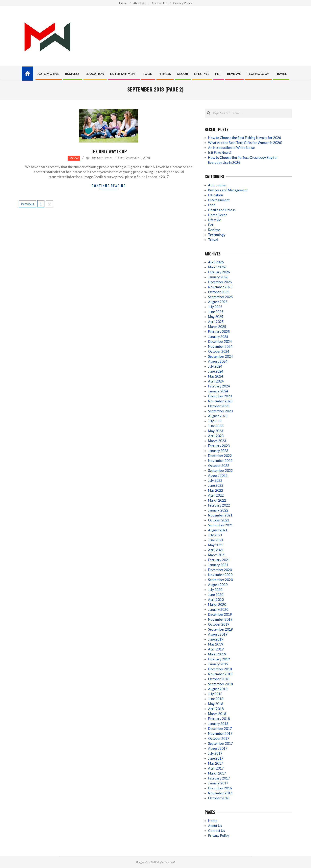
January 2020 (218, 609)
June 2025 (216, 312)
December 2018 (220, 669)
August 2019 (218, 634)
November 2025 (220, 287)
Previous (27, 204)
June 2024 (216, 371)
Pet (211, 225)
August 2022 (218, 475)
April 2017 (216, 768)
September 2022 (220, 471)
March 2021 (217, 555)
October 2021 (219, 520)
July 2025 (215, 307)
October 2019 (219, 624)
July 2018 (215, 694)
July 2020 (215, 590)
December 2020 (220, 570)
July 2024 (215, 366)
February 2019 (219, 659)
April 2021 (216, 550)
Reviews (74, 158)
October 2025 (219, 292)
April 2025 (216, 322)
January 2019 (218, 664)
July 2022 (215, 480)
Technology (217, 235)
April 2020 (216, 600)
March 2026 (217, 267)
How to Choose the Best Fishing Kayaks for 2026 (245, 138)
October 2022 (219, 466)
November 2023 (220, 401)
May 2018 (216, 704)
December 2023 (220, 396)
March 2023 (217, 441)
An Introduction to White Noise (231, 148)
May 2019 (216, 644)
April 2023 (216, 436)
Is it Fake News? (220, 153)
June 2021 (216, 540)
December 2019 (220, 614)
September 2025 (220, 297)
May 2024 (216, 376)
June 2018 (216, 699)
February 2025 (219, 332)
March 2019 (217, 654)
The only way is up (109, 151)
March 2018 (217, 714)
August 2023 (218, 416)
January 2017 (218, 783)
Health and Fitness (222, 210)
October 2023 (219, 406)
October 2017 (219, 738)
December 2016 (220, 788)
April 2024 (216, 381)
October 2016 (219, 798)
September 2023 (220, 411)
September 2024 (220, 356)
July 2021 (215, 535)
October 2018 (219, 679)
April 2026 (216, 262)
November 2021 (220, 515)
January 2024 (218, 391)
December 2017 (220, 729)
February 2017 (219, 778)
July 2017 (215, 753)
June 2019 (216, 639)
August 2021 (218, 530)
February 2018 (219, 719)
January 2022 (218, 510)
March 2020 (217, 605)
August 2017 (218, 748)
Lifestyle (215, 220)
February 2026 (219, 272)
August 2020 (218, 585)
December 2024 (220, 342)
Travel (213, 240)
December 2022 (220, 456)
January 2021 (218, 565)
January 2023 (218, 451)
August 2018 (218, 689)
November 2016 (220, 793)
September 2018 (220, 684)
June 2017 (216, 758)
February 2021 (219, 560)
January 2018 (218, 724)
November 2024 (220, 346)
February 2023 (219, 446)
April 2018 (216, 709)
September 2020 (220, 580)
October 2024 (219, 351)
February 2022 (219, 505)
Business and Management (228, 190)
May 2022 (216, 490)
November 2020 (220, 575)
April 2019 (216, 649)
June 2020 (216, 595)
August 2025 (218, 302)
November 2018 (220, 674)
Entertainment (219, 200)
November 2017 (220, 734)
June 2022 (216, 485)
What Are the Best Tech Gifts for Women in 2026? (245, 143)
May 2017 (216, 763)
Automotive (217, 185)
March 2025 (217, 327)
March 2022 (217, 500)
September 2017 (220, 743)
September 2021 (220, 525)
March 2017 (217, 773)
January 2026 (218, 277)
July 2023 (215, 421)
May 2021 (216, 545)
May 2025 (216, 317)
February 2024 (219, 386)
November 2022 (220, 461)
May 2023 (216, 431)
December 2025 (220, 282)
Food (212, 205)
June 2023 (216, 426)
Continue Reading (109, 186)
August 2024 (218, 361)
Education (215, 195)
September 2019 (220, 629)
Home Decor (217, 215)
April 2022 (216, 495)
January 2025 (218, 337)
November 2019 (220, 619)
